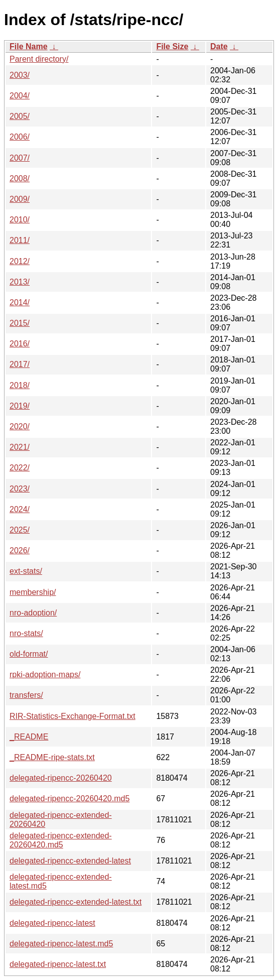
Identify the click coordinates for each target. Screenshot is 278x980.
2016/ (20, 344)
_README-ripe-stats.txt (52, 757)
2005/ (20, 116)
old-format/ (29, 654)
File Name (29, 46)
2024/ (20, 509)
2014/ (20, 302)
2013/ (20, 282)
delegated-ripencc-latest (52, 923)
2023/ (20, 489)
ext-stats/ (26, 571)
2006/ (20, 137)
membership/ (33, 592)
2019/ (20, 406)
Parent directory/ (39, 59)
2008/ (20, 178)
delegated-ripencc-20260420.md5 (69, 799)
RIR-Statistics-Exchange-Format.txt (73, 716)
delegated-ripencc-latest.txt (58, 964)
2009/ (20, 199)
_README (29, 737)
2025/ (20, 530)
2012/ (20, 261)
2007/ (20, 158)
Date (219, 46)
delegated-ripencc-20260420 (61, 778)
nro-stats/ (26, 633)
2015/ (20, 323)
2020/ (20, 426)
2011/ (20, 240)
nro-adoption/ (33, 613)
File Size (172, 46)
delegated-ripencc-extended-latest (70, 861)
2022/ (20, 468)
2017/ (20, 364)
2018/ (20, 385)
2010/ (20, 220)
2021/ (20, 447)
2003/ (20, 75)
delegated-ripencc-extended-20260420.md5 (61, 840)
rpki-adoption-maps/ (45, 675)
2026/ (20, 550)
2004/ (20, 96)
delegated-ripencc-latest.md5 (61, 944)
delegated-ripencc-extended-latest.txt (76, 902)
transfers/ (26, 695)
